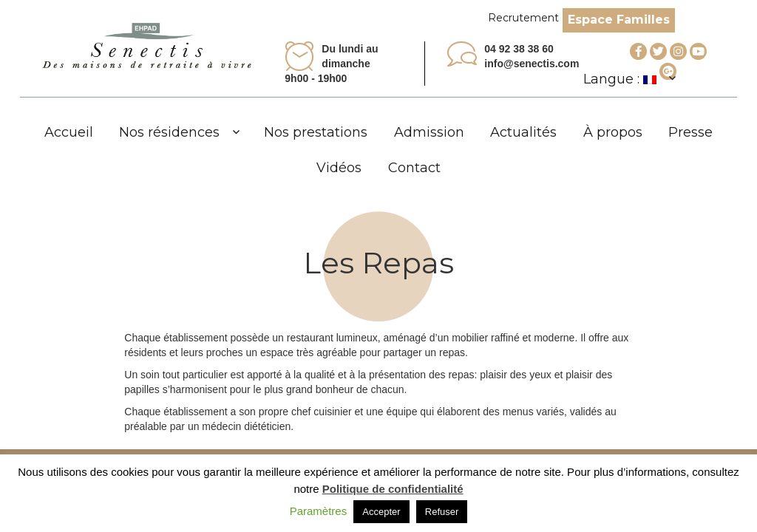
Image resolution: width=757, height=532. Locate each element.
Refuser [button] (442, 512)
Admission (429, 132)
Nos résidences (169, 132)
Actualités (523, 132)
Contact (414, 168)
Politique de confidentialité (393, 489)
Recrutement (523, 18)
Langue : (620, 79)
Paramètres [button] (319, 511)
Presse (690, 132)
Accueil (69, 132)
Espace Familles (619, 20)
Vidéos (339, 168)
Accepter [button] (381, 512)
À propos (613, 132)
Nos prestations (316, 132)
